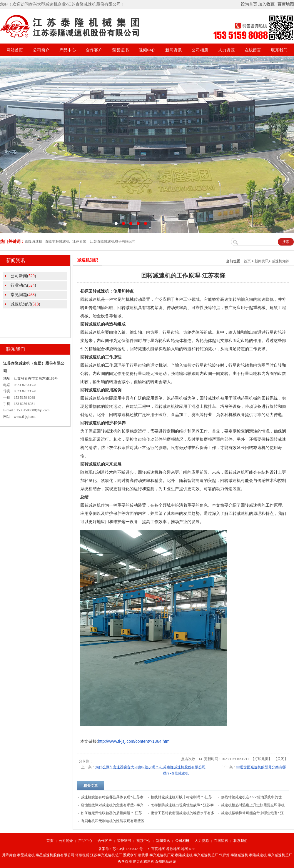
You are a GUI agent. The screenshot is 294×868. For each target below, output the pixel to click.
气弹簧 (224, 855)
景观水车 (130, 855)
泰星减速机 (26, 855)
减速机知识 (280, 261)
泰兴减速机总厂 (206, 855)
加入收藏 (266, 4)
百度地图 (286, 4)
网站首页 (15, 50)
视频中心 (147, 50)
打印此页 (261, 759)
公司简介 (41, 50)
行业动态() (23, 285)
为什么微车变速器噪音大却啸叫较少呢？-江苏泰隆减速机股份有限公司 (151, 767)
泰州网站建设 (166, 862)
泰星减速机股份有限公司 (55, 855)
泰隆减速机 (184, 855)
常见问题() (23, 295)
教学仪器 (125, 862)
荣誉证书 (121, 50)
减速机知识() (25, 304)
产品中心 (68, 50)
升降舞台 (9, 855)
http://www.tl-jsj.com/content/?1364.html (134, 741)
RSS (192, 849)
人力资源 (226, 50)
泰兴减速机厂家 (162, 855)
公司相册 (200, 50)
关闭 (281, 759)
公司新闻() (23, 276)
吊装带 (143, 855)
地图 (185, 849)
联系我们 (279, 50)
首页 (247, 261)
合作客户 (94, 50)
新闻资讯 (173, 50)
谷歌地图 (173, 849)
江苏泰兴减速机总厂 (106, 855)
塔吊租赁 (82, 855)
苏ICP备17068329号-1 (129, 849)
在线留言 (253, 50)
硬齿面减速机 (143, 862)
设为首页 (249, 4)
